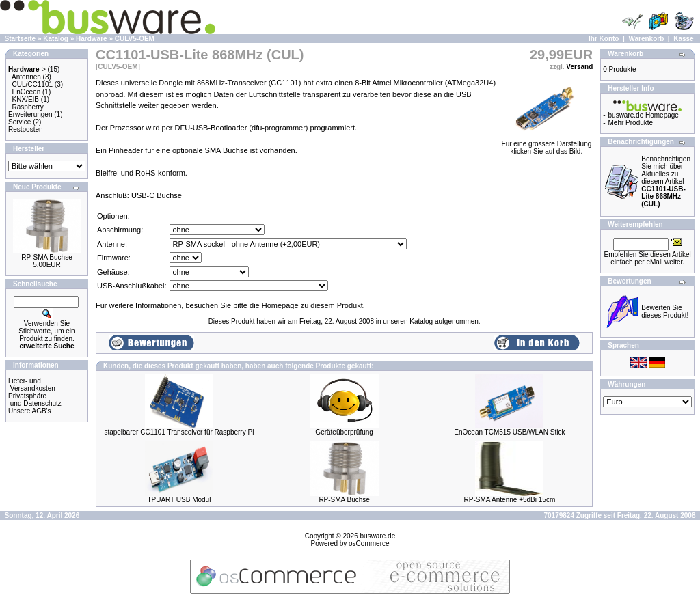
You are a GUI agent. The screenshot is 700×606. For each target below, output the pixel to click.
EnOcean (27, 92)
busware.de (378, 536)
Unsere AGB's (30, 411)
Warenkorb (646, 39)
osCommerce (369, 543)
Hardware (92, 39)
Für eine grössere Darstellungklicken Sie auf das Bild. (547, 144)
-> (27, 69)
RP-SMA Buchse (46, 257)
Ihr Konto (604, 39)
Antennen (26, 77)
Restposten (26, 129)
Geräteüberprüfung (344, 432)
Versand (579, 67)
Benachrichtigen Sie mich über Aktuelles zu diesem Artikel (666, 181)
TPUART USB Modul (179, 500)
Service (19, 122)
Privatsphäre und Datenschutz (35, 400)
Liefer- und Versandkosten (32, 385)
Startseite (21, 39)
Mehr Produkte (631, 123)
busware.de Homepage (644, 115)
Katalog (56, 39)
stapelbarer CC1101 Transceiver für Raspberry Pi (179, 432)
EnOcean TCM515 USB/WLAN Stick (509, 432)
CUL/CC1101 (32, 84)
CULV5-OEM (135, 39)
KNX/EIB (26, 99)
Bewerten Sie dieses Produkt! (665, 312)
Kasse (683, 39)
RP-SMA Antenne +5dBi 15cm (510, 500)
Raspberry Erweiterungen (30, 111)
